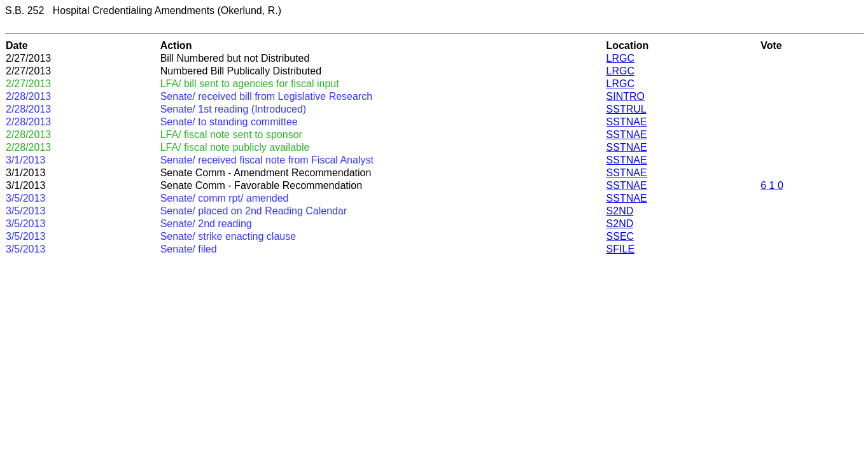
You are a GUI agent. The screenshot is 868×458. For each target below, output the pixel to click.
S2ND (620, 211)
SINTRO (626, 96)
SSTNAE (627, 122)
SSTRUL (626, 109)
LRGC (620, 58)
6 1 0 (772, 185)
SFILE (620, 249)
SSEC (620, 236)
